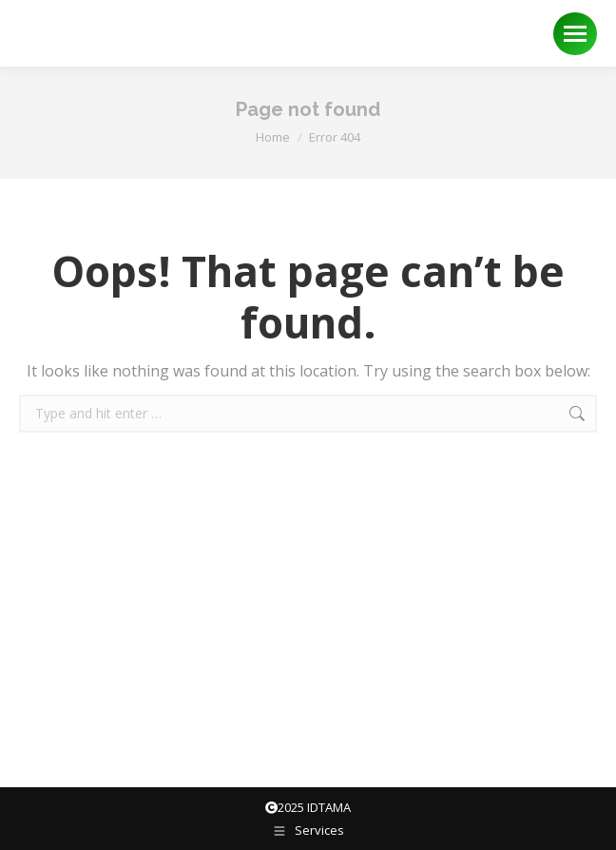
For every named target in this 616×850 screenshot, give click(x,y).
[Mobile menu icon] (575, 34)
